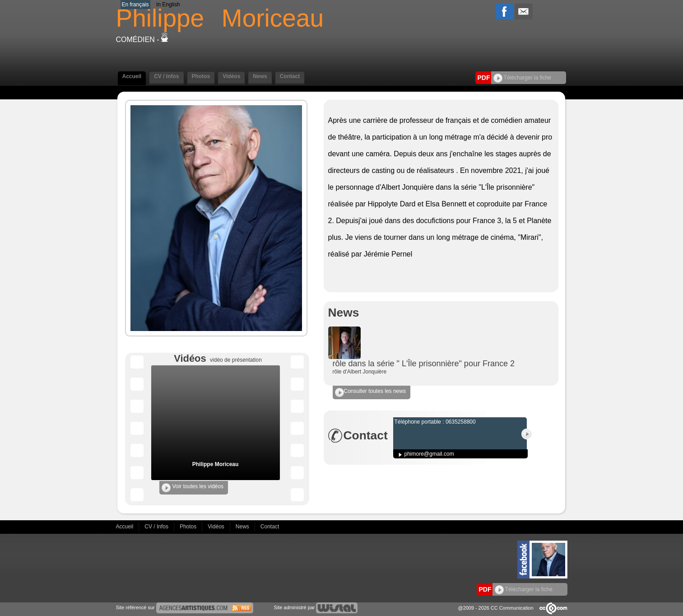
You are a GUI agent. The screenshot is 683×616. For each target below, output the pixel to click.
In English (168, 5)
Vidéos (231, 76)
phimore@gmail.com (429, 454)
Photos (201, 76)
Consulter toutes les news (370, 392)
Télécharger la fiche (523, 78)
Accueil (132, 76)
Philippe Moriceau (216, 464)
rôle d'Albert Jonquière (360, 372)
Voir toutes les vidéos (193, 488)
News (260, 76)
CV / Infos (166, 76)
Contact (290, 76)
